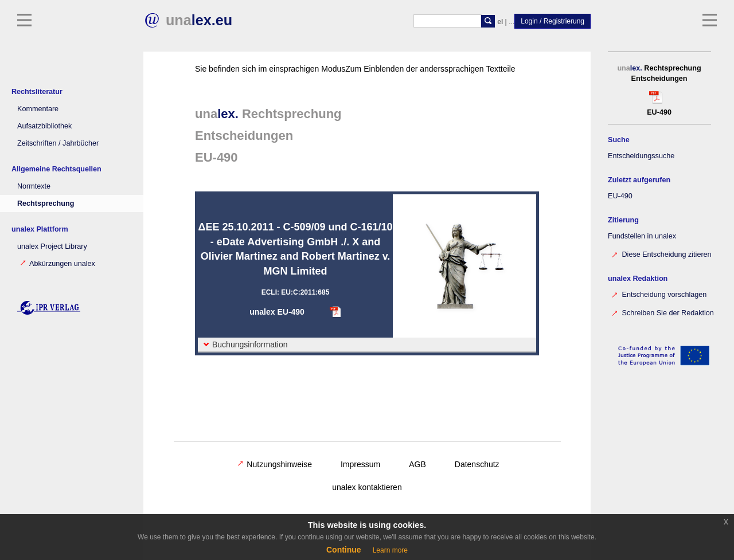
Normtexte (34, 186)
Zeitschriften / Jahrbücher (58, 143)
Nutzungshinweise (275, 464)
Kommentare (38, 109)
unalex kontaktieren (367, 487)
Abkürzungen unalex (58, 264)
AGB (417, 464)
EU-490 (620, 196)
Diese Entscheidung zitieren (661, 254)
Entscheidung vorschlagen (659, 294)
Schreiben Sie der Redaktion (662, 312)
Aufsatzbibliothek (44, 126)
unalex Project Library (52, 246)
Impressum (360, 464)
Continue (344, 550)
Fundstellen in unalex (642, 236)
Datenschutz (477, 464)
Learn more (390, 550)
